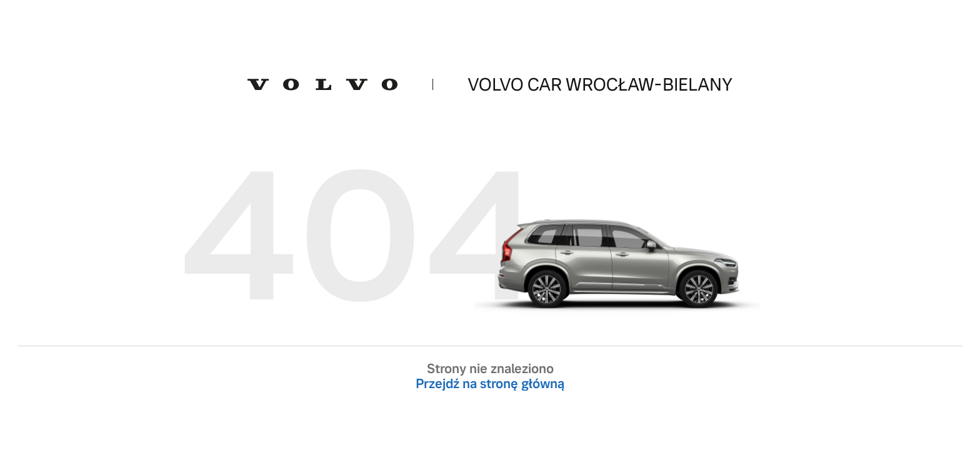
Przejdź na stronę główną (490, 384)
